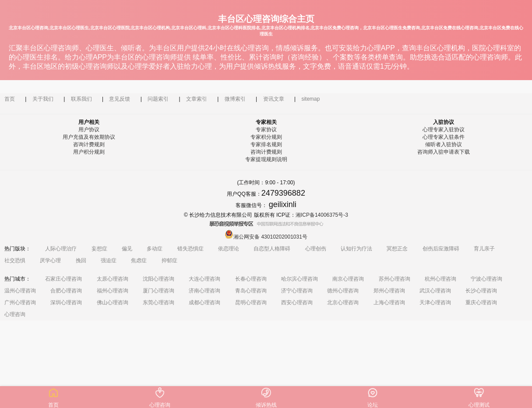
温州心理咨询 (20, 291)
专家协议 (266, 130)
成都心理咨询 (204, 302)
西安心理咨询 (297, 302)
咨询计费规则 (89, 144)
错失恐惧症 (190, 249)
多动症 (155, 249)
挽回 (81, 260)
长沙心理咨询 (481, 291)
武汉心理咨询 (435, 291)
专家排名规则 (266, 144)
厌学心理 (50, 260)
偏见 (127, 249)
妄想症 (99, 249)
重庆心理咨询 (481, 302)
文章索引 (197, 99)
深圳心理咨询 (66, 302)
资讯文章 (274, 99)
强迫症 (109, 260)
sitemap (310, 99)
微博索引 (235, 99)
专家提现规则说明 (266, 159)
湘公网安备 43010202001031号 (266, 237)
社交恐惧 (15, 260)
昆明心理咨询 (251, 302)
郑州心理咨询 (389, 291)
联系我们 (81, 99)
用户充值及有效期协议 (89, 137)
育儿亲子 (484, 249)
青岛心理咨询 (251, 291)
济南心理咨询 (204, 291)
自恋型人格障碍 (272, 249)
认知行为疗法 (356, 249)
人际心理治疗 (61, 249)
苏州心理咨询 (395, 279)
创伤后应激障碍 (441, 249)
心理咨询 (15, 314)
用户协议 (89, 130)
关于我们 (43, 99)
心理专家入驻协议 (444, 130)
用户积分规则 (89, 152)
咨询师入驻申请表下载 (444, 152)
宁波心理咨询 (486, 279)
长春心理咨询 (251, 279)
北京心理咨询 (343, 302)
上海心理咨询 (389, 302)
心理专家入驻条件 (444, 137)
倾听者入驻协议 (444, 144)
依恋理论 (229, 249)
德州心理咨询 (343, 291)
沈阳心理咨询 (159, 279)
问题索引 (158, 99)
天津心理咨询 (435, 302)
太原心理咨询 (113, 279)
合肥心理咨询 (66, 291)
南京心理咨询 (348, 279)
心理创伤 (316, 249)
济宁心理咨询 (297, 291)
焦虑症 (139, 260)
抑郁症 (169, 260)
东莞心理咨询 (159, 302)
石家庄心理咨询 (63, 279)
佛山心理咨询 (113, 302)
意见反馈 (120, 99)
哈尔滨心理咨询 (299, 279)
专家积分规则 (266, 137)
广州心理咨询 (20, 302)
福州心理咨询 (113, 291)
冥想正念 (397, 249)
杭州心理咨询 (440, 279)
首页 (10, 99)
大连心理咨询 (204, 279)
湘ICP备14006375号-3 (322, 215)
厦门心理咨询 (159, 291)
